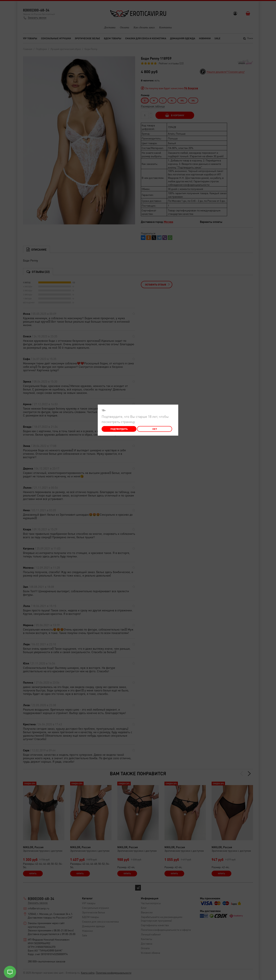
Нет (155, 429)
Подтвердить (119, 429)
